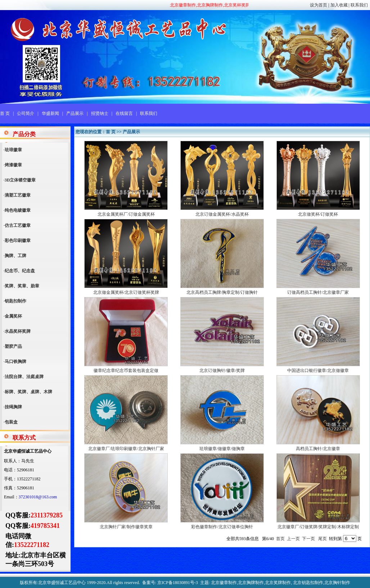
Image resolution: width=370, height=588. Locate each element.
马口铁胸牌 (15, 362)
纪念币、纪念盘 (20, 271)
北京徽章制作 (224, 583)
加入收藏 (339, 5)
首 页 (5, 113)
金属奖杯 (13, 316)
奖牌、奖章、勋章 (22, 286)
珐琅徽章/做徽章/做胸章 (222, 449)
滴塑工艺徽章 (18, 195)
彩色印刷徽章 (18, 241)
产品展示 (75, 113)
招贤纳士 (100, 113)
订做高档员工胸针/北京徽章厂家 (318, 292)
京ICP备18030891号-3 (178, 583)
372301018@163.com (38, 497)
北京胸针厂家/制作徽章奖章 (126, 527)
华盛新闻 (50, 113)
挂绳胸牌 (13, 407)
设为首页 (319, 5)
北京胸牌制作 (251, 583)
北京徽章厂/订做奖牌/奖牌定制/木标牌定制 (318, 527)
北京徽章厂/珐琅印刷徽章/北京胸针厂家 (126, 449)
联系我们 (359, 5)
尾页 (322, 539)
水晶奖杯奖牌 (18, 331)
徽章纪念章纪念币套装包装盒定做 (126, 371)
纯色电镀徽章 (18, 210)
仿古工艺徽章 (18, 225)
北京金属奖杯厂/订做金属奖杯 (126, 214)
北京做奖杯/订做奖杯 (318, 214)
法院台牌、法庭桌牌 (24, 377)
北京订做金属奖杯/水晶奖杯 (222, 214)
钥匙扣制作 (15, 301)
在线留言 (124, 113)
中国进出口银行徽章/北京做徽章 (318, 371)
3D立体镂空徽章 (20, 180)
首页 (280, 539)
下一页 (308, 539)
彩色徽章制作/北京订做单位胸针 (222, 527)
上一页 (293, 539)
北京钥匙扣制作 (308, 583)
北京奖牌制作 (278, 583)
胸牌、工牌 (15, 256)
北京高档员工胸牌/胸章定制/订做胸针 (222, 292)
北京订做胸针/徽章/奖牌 (222, 371)
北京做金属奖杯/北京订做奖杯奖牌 (126, 292)
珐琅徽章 (13, 150)
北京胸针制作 (337, 583)
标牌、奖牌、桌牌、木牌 (28, 392)
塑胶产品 (13, 346)
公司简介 (26, 113)
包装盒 (11, 422)
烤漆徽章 (13, 165)
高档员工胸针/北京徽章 (318, 449)
